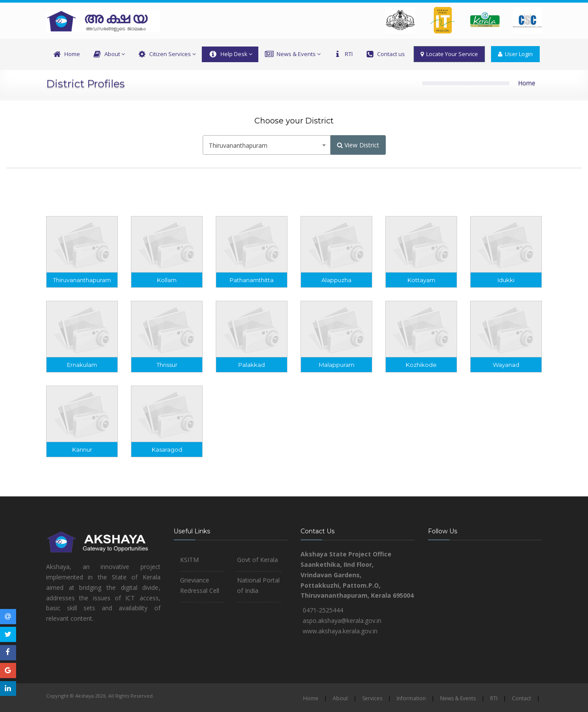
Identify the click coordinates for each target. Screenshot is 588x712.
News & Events (292, 54)
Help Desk (230, 54)
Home (66, 54)
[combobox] (267, 145)
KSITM (189, 560)
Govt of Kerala (257, 560)
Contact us (385, 54)
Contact (521, 698)
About (109, 54)
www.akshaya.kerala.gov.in (340, 631)
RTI (343, 54)
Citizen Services (166, 54)
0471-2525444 (323, 610)
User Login (515, 54)
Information (411, 698)
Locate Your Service (449, 54)
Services (372, 698)
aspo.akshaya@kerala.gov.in (342, 621)
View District (358, 145)
